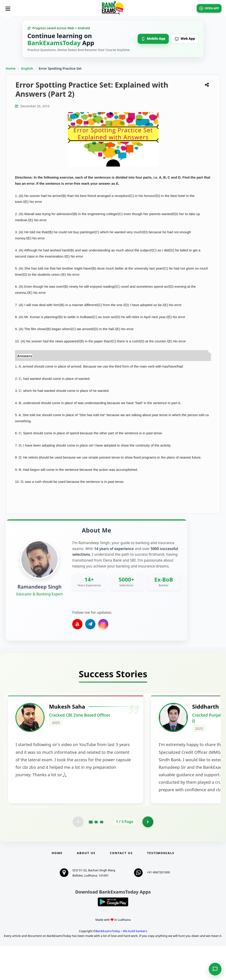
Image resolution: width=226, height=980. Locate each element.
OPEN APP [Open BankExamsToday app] (206, 8)
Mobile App (153, 38)
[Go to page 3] (102, 856)
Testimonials (161, 887)
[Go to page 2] (96, 856)
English (27, 68)
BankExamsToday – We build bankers (122, 965)
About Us (86, 887)
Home (11, 68)
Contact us (121, 887)
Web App (185, 38)
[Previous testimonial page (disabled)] (78, 856)
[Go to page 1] (91, 856)
